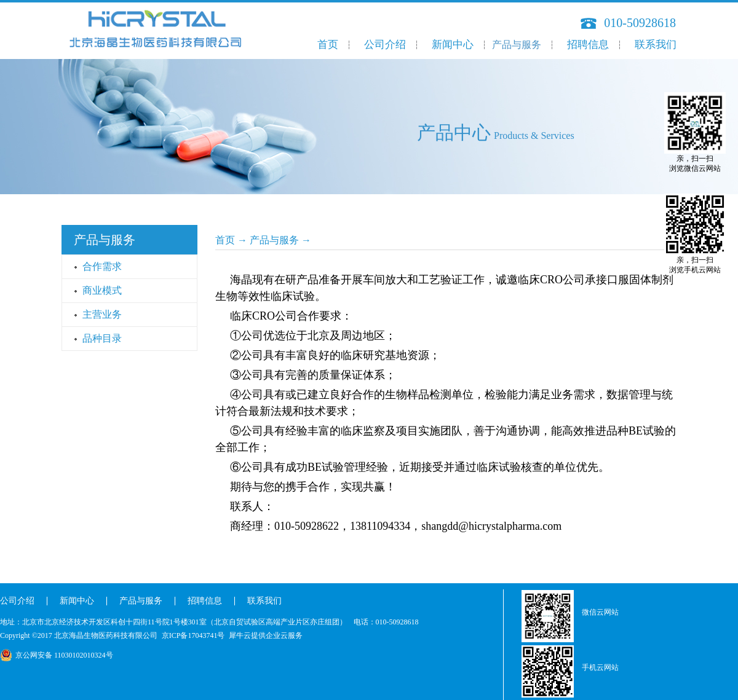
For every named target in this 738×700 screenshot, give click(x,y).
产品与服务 (274, 240)
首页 (328, 45)
